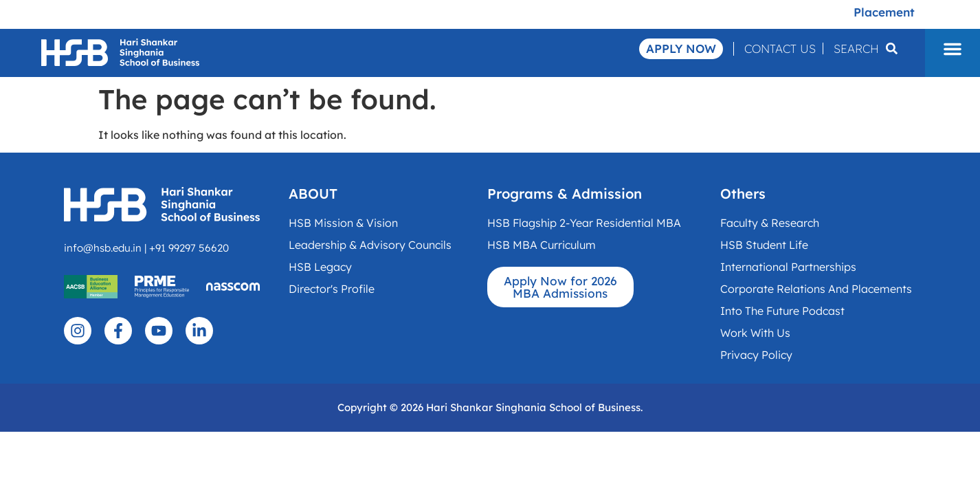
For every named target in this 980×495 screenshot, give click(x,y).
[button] (953, 49)
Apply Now (681, 48)
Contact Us (780, 48)
